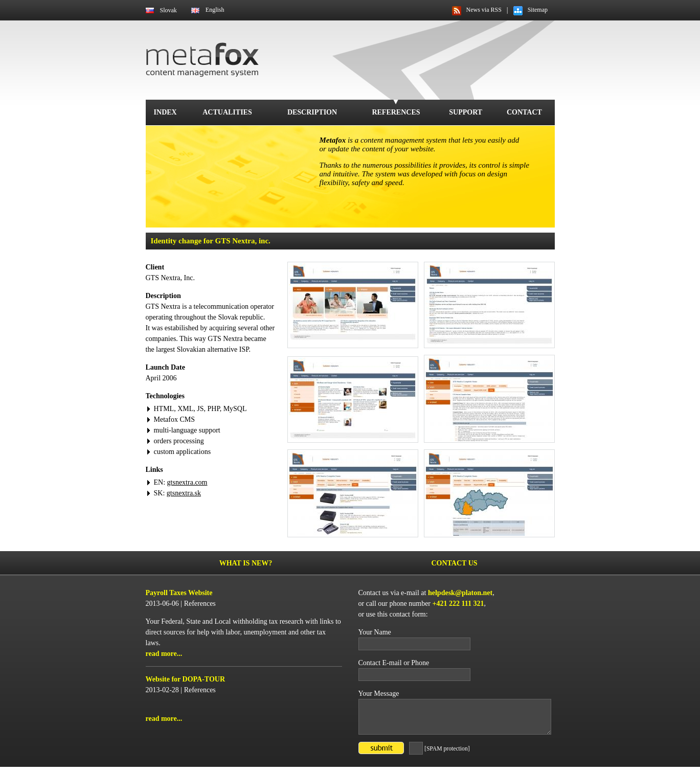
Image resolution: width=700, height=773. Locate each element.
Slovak (168, 10)
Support (466, 112)
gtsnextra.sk (184, 493)
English (215, 10)
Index (165, 112)
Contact (524, 112)
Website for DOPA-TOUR (186, 679)
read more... (164, 654)
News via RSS (484, 10)
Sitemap (538, 10)
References (396, 112)
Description (312, 112)
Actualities (227, 112)
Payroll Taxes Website (179, 593)
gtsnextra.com (187, 482)
